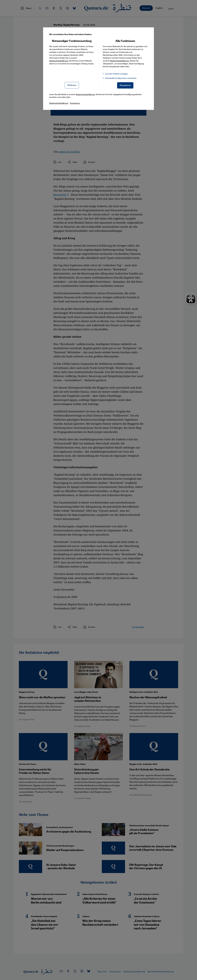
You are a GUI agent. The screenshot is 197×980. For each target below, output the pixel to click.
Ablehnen (72, 85)
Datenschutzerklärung (59, 61)
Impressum (75, 103)
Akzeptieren (125, 85)
